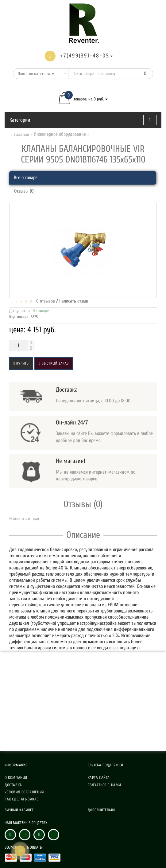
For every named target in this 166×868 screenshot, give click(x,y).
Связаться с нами (105, 785)
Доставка (13, 785)
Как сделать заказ (22, 799)
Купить (21, 363)
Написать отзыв (74, 301)
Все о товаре (27, 178)
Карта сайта (99, 778)
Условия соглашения (24, 792)
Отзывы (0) (24, 191)
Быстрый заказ (54, 363)
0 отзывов (44, 301)
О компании (16, 778)
